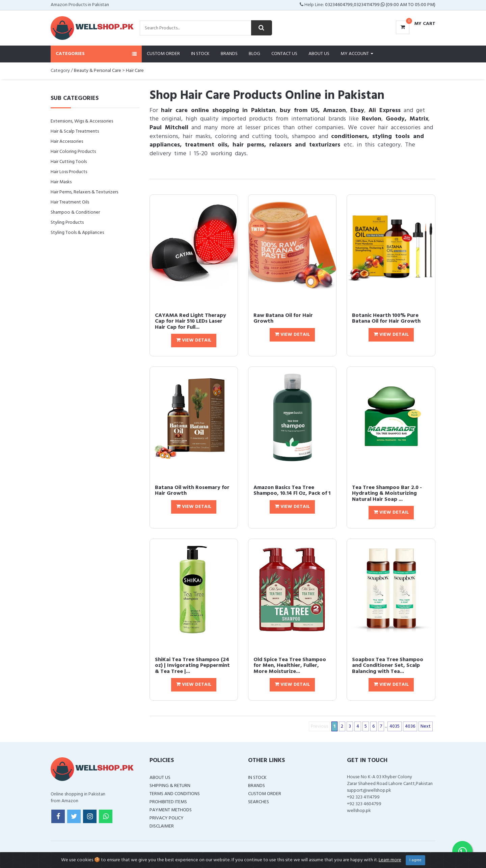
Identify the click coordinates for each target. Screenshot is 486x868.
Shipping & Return (170, 786)
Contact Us (284, 54)
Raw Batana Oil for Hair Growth (283, 319)
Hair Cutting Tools (69, 162)
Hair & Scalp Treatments (75, 131)
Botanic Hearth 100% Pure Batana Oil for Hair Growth (386, 319)
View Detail (194, 340)
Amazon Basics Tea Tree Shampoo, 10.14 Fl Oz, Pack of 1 (292, 491)
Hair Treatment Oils (70, 202)
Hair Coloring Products (73, 152)
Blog (254, 54)
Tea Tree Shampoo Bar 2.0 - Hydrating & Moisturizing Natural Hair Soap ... (387, 494)
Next (426, 726)
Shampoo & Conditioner (75, 212)
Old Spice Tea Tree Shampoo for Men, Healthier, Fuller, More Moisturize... (290, 666)
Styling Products (67, 223)
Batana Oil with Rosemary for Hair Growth (192, 491)
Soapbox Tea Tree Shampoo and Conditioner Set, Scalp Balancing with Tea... (388, 666)
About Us (319, 54)
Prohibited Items (168, 802)
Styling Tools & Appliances (77, 233)
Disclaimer (162, 826)
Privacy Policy (167, 818)
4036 (410, 726)
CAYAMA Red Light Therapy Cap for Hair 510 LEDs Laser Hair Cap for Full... (191, 321)
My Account (357, 54)
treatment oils (206, 145)
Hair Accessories (67, 142)
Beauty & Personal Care (98, 71)
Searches (259, 802)
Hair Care (135, 71)
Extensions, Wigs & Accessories (82, 121)
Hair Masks (61, 182)
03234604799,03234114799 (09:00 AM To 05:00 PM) (380, 5)
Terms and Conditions (175, 794)
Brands (229, 54)
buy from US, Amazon (313, 111)
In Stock (200, 54)
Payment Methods (171, 810)
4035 (395, 726)
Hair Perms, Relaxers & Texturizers (84, 192)
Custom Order (163, 54)
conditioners (349, 137)
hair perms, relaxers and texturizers (286, 145)
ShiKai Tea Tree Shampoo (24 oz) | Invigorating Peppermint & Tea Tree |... (192, 666)
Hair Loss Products (69, 172)
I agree (415, 860)
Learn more (390, 860)
